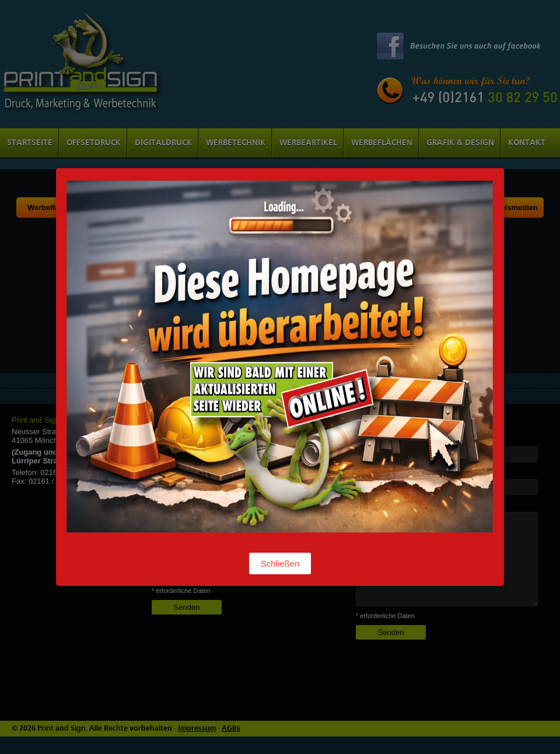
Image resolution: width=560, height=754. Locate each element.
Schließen (280, 563)
